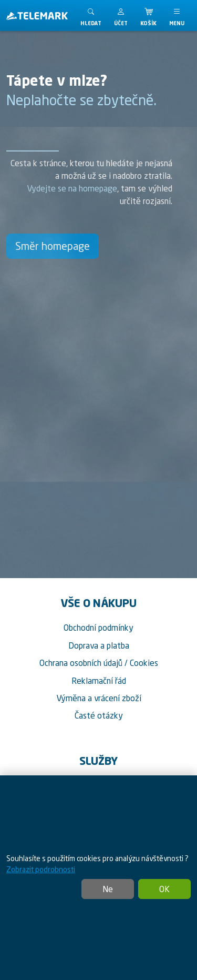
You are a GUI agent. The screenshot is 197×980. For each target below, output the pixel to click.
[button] (121, 16)
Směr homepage (53, 246)
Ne (108, 889)
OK (164, 889)
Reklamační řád (99, 681)
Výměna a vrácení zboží (99, 698)
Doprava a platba (99, 645)
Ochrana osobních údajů (81, 663)
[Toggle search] (91, 16)
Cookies (144, 663)
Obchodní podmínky (98, 628)
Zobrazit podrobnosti (41, 869)
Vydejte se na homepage (72, 188)
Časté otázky (99, 715)
